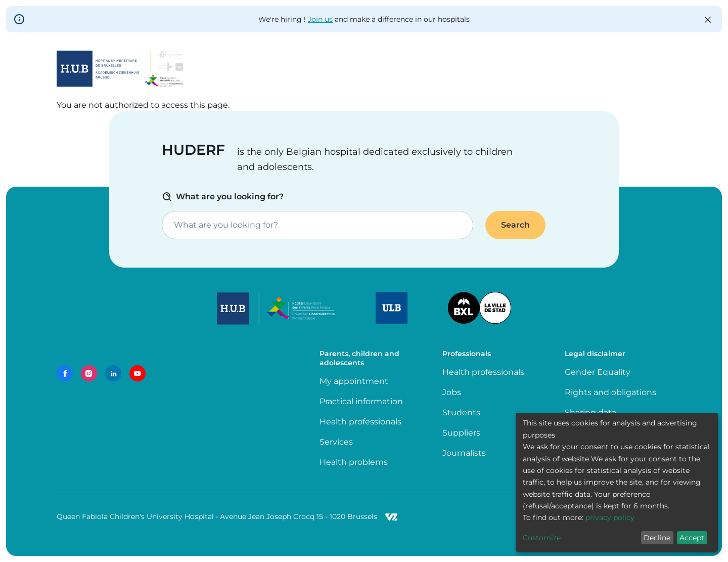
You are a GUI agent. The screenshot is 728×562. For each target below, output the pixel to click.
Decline (657, 538)
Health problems (354, 462)
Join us (320, 19)
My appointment (354, 381)
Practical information (363, 401)
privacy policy (610, 517)
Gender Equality (598, 372)
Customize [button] (542, 538)
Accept (692, 538)
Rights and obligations (610, 392)
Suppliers (461, 433)
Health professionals (360, 422)
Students (461, 413)
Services (336, 442)
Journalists (464, 453)
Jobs (452, 392)
